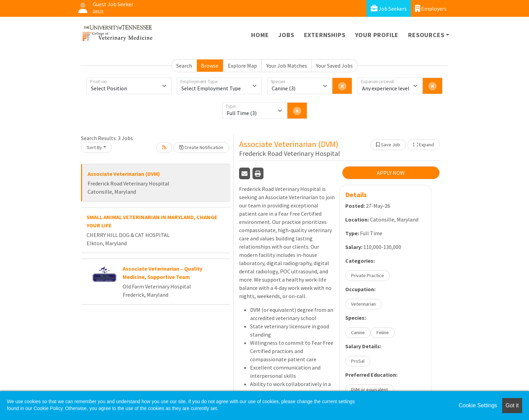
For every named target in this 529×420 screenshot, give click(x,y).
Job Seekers (389, 8)
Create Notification (201, 147)
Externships (325, 35)
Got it (512, 405)
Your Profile (377, 35)
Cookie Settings (478, 405)
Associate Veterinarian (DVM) (124, 174)
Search (184, 66)
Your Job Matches (287, 66)
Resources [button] (426, 35)
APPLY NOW (391, 173)
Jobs (286, 35)
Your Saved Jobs (334, 66)
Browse (210, 66)
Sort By (94, 147)
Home (260, 35)
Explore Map (242, 66)
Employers (431, 8)
